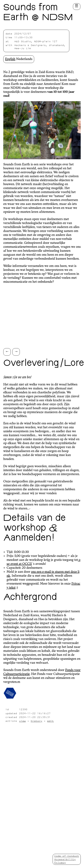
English (10, 59)
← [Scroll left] (7, 351)
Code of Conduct (67, 856)
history (36, 721)
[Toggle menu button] (77, 7)
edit (50, 721)
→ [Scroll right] (16, 351)
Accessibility (65, 859)
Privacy (60, 862)
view (22, 721)
